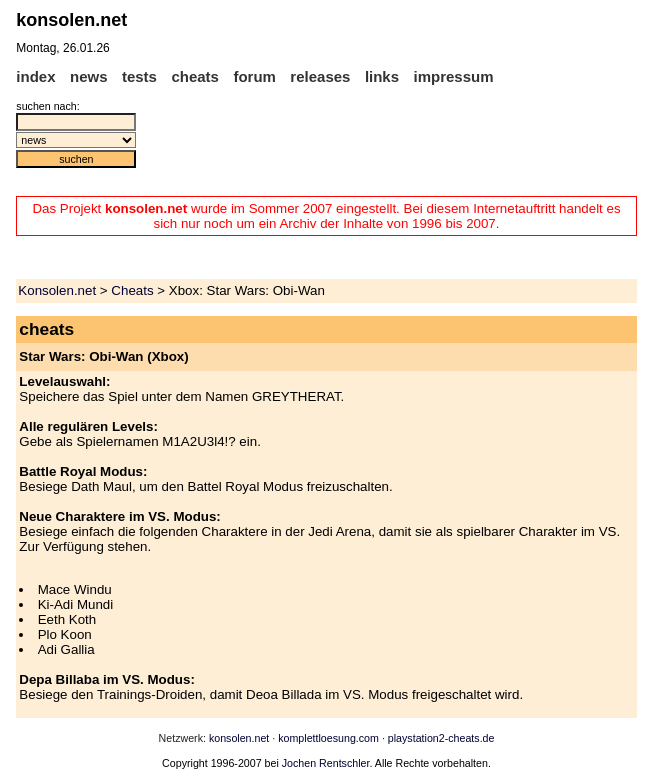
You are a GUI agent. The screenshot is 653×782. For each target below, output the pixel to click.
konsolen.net (239, 738)
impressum (454, 76)
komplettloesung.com (328, 738)
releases (320, 76)
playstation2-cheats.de (441, 738)
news (89, 76)
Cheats (132, 290)
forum (254, 76)
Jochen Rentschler (326, 763)
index (35, 76)
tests (139, 76)
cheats (195, 76)
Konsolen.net (57, 290)
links (382, 76)
